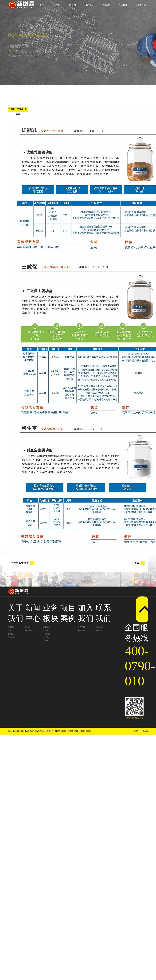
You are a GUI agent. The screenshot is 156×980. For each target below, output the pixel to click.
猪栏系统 (46, 631)
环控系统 (46, 634)
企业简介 (11, 627)
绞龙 (140, 563)
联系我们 (140, 5)
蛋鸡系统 (46, 627)
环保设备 (46, 641)
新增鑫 (28, 627)
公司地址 (99, 627)
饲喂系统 (46, 637)
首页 (42, 5)
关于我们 (56, 5)
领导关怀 (29, 631)
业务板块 (90, 5)
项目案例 (106, 5)
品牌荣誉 (11, 637)
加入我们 (123, 5)
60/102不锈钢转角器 (23, 563)
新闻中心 (73, 5)
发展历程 (11, 634)
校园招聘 (81, 631)
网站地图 (145, 731)
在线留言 (99, 631)
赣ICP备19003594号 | (62, 731)
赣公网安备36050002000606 (80, 731)
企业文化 (11, 631)
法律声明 (137, 731)
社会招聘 (81, 627)
